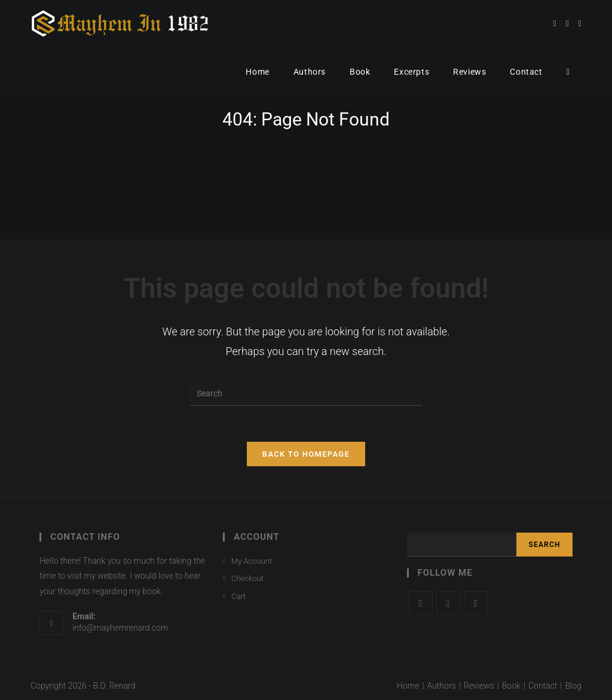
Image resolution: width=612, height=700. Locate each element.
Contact (543, 686)
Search (544, 545)
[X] (421, 603)
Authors (442, 686)
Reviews (479, 686)
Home (408, 686)
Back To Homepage (306, 454)
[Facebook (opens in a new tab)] (567, 24)
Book (511, 686)
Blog (573, 686)
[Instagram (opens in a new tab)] (580, 24)
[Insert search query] (306, 394)
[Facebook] (448, 603)
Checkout (247, 578)
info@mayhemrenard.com (120, 628)
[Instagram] (476, 603)
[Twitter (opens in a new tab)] (554, 24)
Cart (238, 596)
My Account (252, 561)
